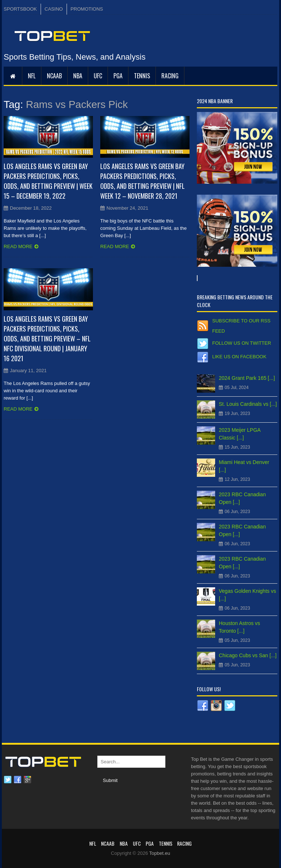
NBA (78, 76)
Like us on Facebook (239, 357)
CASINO (54, 9)
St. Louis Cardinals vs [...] (248, 404)
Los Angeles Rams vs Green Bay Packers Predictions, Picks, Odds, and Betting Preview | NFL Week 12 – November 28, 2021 (143, 181)
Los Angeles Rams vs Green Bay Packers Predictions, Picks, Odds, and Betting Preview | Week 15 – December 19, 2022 (48, 181)
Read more (18, 246)
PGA (118, 76)
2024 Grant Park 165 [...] (247, 378)
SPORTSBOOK (20, 9)
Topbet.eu (160, 853)
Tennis (142, 76)
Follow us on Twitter (242, 343)
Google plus (27, 780)
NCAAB (54, 76)
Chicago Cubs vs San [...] (248, 655)
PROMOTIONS (87, 9)
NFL (32, 76)
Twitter (8, 780)
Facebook (18, 780)
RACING (170, 76)
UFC (98, 76)
